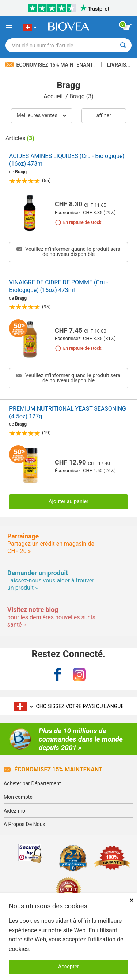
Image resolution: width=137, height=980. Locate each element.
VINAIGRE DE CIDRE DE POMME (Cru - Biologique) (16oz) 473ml (59, 286)
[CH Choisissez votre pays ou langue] (30, 27)
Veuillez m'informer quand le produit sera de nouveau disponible (68, 252)
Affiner (104, 116)
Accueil (54, 96)
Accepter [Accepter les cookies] (68, 967)
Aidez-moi (15, 811)
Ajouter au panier (68, 501)
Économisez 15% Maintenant (53, 769)
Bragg (21, 172)
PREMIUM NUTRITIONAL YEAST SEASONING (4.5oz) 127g (68, 412)
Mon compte (18, 797)
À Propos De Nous (24, 824)
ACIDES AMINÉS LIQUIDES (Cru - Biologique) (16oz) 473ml (67, 160)
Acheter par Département (32, 783)
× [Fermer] (132, 900)
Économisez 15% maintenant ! (51, 65)
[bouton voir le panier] (127, 28)
